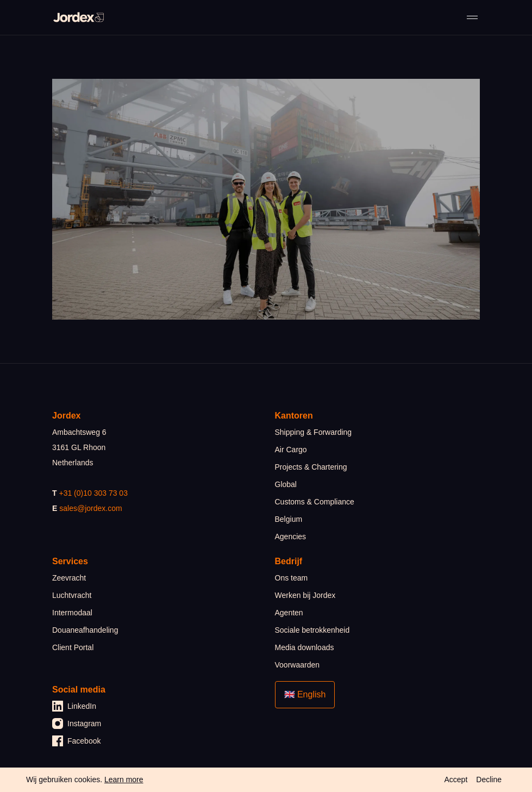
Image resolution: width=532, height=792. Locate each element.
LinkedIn (74, 706)
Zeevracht (69, 578)
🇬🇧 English (305, 694)
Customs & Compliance (315, 502)
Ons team (292, 578)
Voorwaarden (298, 665)
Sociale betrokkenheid (312, 630)
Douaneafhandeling (85, 630)
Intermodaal (72, 613)
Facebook (76, 741)
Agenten (289, 613)
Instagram (77, 724)
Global (286, 484)
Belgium (289, 519)
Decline (489, 779)
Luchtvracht (72, 595)
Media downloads (305, 647)
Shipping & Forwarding (314, 432)
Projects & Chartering (311, 467)
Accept (456, 779)
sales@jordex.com (90, 508)
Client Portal (73, 647)
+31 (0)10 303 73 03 (93, 493)
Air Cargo (291, 450)
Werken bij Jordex (305, 595)
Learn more (124, 779)
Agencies (291, 537)
